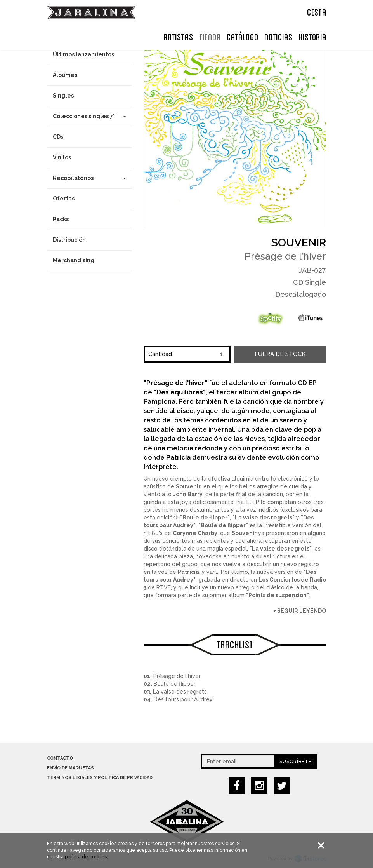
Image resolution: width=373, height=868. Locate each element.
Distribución (69, 240)
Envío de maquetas (70, 768)
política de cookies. (86, 858)
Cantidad (160, 354)
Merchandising (74, 260)
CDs (58, 137)
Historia (312, 36)
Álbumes (65, 75)
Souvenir (299, 243)
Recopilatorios (90, 178)
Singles (63, 96)
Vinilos (62, 157)
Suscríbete (296, 762)
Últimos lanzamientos (83, 54)
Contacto (60, 758)
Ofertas (64, 199)
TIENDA (210, 36)
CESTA (317, 11)
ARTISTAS (178, 36)
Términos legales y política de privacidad (100, 778)
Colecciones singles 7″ (90, 116)
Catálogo (243, 36)
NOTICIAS (278, 36)
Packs (61, 219)
